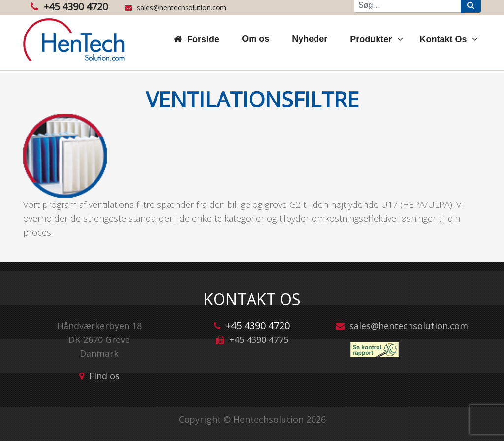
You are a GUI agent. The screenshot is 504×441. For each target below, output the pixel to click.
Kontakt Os (445, 39)
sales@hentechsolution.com (176, 8)
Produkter (372, 39)
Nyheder (310, 39)
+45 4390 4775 (259, 339)
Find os (104, 376)
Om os (255, 39)
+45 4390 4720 (69, 7)
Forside (203, 39)
